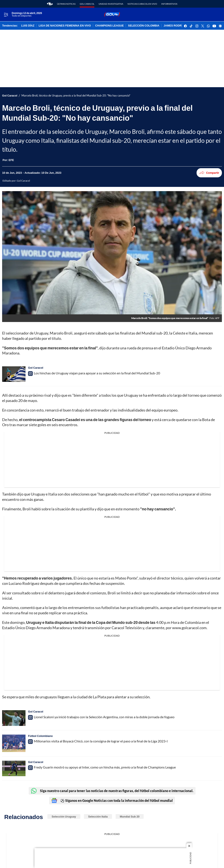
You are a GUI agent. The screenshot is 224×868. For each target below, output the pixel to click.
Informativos (169, 4)
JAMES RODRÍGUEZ (177, 26)
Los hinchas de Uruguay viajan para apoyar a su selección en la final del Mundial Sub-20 (97, 373)
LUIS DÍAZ (28, 26)
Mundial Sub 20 (130, 816)
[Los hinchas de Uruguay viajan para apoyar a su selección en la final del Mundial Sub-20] (14, 374)
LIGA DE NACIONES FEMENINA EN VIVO (65, 26)
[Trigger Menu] (6, 15)
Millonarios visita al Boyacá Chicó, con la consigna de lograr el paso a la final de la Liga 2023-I (101, 741)
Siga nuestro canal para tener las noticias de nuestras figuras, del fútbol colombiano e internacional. (112, 791)
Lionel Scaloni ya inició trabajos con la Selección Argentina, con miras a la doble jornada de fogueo (104, 717)
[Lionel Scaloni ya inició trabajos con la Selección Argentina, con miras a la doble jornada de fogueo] (14, 718)
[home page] (50, 4)
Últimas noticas (66, 4)
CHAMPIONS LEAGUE (110, 26)
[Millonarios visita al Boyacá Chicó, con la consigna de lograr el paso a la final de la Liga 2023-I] (14, 743)
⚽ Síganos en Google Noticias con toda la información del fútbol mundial (112, 801)
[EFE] (11, 160)
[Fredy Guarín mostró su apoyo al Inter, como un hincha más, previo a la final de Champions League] (14, 768)
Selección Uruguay (64, 816)
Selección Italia (98, 816)
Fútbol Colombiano (40, 736)
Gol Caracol (87, 4)
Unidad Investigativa (111, 4)
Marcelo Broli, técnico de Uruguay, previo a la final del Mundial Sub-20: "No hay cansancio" (76, 96)
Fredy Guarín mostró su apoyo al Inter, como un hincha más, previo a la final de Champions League (105, 767)
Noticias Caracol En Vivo (142, 4)
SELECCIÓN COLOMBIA (144, 26)
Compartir (209, 173)
